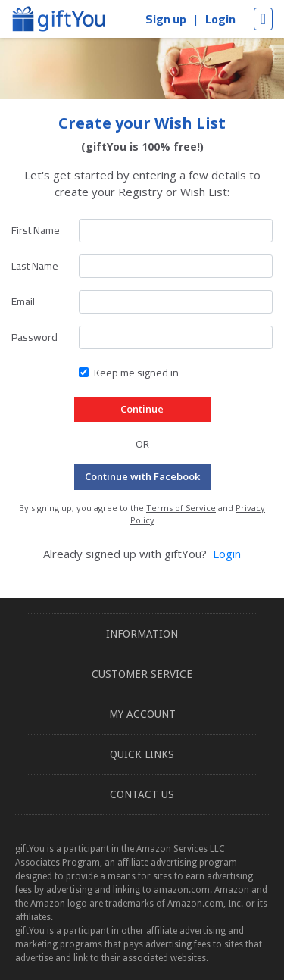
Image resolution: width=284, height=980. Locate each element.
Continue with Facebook (142, 476)
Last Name (35, 266)
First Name (36, 230)
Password (34, 337)
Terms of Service (181, 508)
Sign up (166, 19)
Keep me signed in (136, 373)
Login (220, 19)
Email (23, 301)
